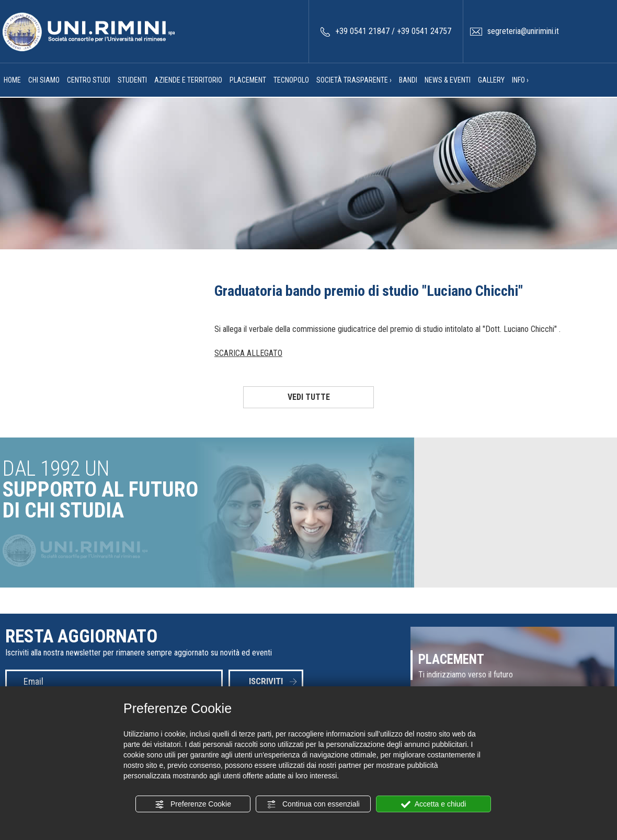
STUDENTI (132, 80)
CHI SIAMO (44, 80)
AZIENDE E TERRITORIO (188, 80)
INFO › (520, 80)
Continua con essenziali (313, 804)
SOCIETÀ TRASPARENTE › (354, 80)
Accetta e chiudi (434, 804)
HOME (12, 80)
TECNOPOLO (291, 80)
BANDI (408, 80)
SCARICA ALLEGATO (248, 353)
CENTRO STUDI (89, 80)
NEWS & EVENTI (448, 80)
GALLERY (491, 80)
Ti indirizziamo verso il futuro (466, 675)
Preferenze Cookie (193, 804)
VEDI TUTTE (309, 397)
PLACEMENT (248, 80)
